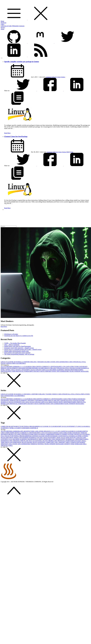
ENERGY (59, 434)
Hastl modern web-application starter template (17, 353)
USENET (67, 444)
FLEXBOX (86, 434)
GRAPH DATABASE (52, 436)
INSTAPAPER (24, 438)
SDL (57, 442)
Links (3, 24)
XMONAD (4, 446)
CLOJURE (11, 362)
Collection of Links (6, 26)
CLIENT (20, 428)
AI (2, 367)
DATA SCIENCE (54, 433)
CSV (47, 433)
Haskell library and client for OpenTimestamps (18, 346)
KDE (68, 438)
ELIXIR (48, 362)
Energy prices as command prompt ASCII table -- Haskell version (23, 349)
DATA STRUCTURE (73, 367)
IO (39, 438)
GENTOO (35, 436)
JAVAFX (18, 370)
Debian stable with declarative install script (16, 351)
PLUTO (83, 402)
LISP (44, 370)
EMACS (47, 368)
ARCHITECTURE (29, 431)
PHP (14, 363)
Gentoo (63, 77)
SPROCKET (5, 444)
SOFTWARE (15, 426)
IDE (8, 438)
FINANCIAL (78, 362)
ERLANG (34, 362)
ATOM (41, 431)
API (22, 431)
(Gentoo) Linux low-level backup (16, 136)
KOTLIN (73, 438)
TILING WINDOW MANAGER (79, 371)
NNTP (61, 402)
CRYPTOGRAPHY (57, 367)
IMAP (12, 438)
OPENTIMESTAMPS (77, 370)
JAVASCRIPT (26, 370)
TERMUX (34, 444)
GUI (66, 426)
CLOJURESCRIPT (57, 426)
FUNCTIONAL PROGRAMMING (31, 426)
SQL (11, 444)
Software (54, 77)
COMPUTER (6, 426)
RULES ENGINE (27, 442)
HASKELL (20, 362)
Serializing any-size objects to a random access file (19, 336)
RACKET (37, 371)
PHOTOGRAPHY (6, 371)
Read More (7, 133)
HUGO (11, 402)
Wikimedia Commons (18, 26)
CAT (59, 431)
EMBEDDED (51, 434)
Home (2, 21)
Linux (59, 77)
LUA (48, 370)
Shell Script (70, 152)
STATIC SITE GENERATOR (60, 362)
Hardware (3, 23)
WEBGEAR (79, 444)
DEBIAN (4, 368)
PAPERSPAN (5, 441)
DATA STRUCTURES (70, 399)
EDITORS (35, 368)
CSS (64, 367)
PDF (11, 441)
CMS (71, 362)
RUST (43, 371)
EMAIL (43, 434)
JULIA (33, 370)
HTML (3, 370)
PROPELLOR (5, 404)
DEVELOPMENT (13, 368)
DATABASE (83, 367)
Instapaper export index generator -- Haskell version (19, 348)
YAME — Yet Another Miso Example (15, 343)
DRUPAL (12, 434)
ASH (37, 431)
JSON (59, 438)
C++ (22, 367)
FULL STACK (70, 368)
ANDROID (16, 367)
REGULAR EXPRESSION (13, 442)
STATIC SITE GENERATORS (55, 404)
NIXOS (9, 363)
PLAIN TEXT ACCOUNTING (33, 441)
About (2, 29)
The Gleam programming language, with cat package (19, 354)
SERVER (48, 371)
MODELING (48, 439)
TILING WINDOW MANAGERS (74, 404)
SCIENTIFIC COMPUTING (46, 442)
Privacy (3, 27)
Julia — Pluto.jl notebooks (12, 345)
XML (85, 444)
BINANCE (48, 431)
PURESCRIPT (29, 371)
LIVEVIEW (5, 439)
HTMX (8, 370)
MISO (51, 402)
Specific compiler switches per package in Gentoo (22, 62)
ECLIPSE (18, 434)
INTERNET (18, 402)
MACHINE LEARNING (57, 370)
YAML (10, 446)
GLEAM (78, 368)
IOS (24, 402)
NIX (54, 439)
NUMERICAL (70, 439)
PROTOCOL (20, 371)
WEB (73, 444)
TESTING (41, 444)
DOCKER (41, 362)
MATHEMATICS (33, 439)
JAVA (13, 370)
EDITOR (27, 362)
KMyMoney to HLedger (11, 334)
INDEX (17, 438)
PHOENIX (17, 441)
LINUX (4, 362)
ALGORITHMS (20, 396)
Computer (49, 77)
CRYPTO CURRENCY (43, 367)
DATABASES (5, 400)
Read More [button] (4, 327)
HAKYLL (66, 436)
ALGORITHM (21, 363)
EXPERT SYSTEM (68, 434)
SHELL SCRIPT (71, 442)
